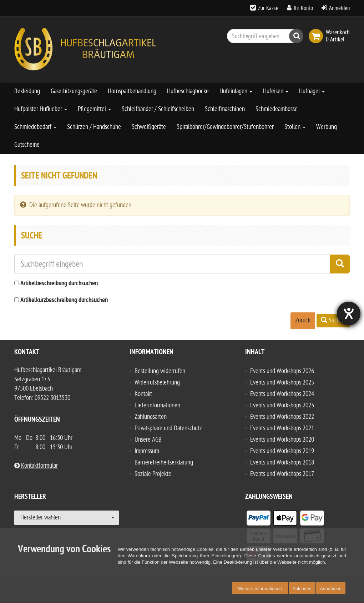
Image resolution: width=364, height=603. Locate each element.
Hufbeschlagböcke (188, 91)
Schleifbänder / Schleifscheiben (158, 109)
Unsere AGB (148, 440)
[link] (317, 36)
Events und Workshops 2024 (282, 394)
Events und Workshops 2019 (282, 451)
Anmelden (339, 8)
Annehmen (331, 589)
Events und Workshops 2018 (282, 463)
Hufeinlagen (236, 91)
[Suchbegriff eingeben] (263, 36)
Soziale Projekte (153, 474)
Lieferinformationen (157, 405)
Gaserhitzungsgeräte (74, 91)
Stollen (295, 127)
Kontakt (143, 394)
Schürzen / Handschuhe (94, 127)
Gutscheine (27, 145)
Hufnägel (312, 91)
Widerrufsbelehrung (157, 383)
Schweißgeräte (149, 127)
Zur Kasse (268, 8)
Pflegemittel (94, 109)
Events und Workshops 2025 (282, 383)
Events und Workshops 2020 (282, 440)
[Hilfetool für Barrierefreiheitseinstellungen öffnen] (349, 313)
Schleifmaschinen (225, 109)
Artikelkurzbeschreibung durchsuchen (64, 300)
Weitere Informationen (260, 589)
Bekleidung (27, 91)
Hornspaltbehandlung (132, 91)
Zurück (303, 320)
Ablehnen (302, 589)
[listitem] (259, 519)
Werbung (327, 127)
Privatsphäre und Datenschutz (168, 428)
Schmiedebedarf (35, 127)
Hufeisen (276, 91)
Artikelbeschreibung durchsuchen (59, 284)
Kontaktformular (36, 466)
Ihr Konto (303, 8)
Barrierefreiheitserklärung (164, 463)
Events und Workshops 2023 (282, 405)
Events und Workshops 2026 (282, 371)
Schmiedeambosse (277, 109)
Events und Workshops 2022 (282, 417)
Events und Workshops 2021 (282, 428)
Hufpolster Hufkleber (41, 109)
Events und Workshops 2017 (282, 474)
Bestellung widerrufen (160, 371)
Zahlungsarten (151, 417)
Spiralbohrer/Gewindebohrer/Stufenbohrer (225, 127)
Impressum (147, 451)
